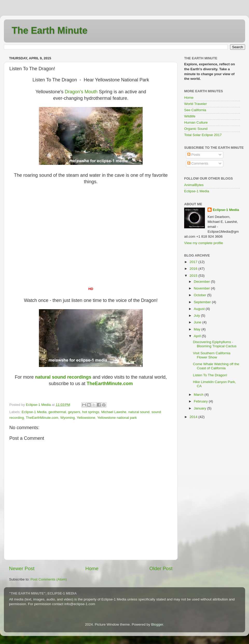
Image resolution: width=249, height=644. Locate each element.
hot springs (91, 412)
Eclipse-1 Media (34, 412)
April (198, 336)
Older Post (161, 568)
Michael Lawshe (114, 412)
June (198, 322)
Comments (198, 163)
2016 (194, 269)
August (200, 309)
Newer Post (22, 568)
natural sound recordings (63, 377)
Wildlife (190, 116)
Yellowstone (86, 418)
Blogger (157, 624)
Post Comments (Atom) (49, 579)
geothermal (57, 412)
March (199, 395)
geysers (74, 412)
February (201, 401)
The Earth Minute (50, 30)
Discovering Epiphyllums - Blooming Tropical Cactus (215, 344)
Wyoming (67, 418)
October (200, 295)
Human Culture (196, 122)
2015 (194, 276)
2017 (194, 262)
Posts (194, 155)
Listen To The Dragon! (210, 375)
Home (92, 568)
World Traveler (196, 104)
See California (195, 110)
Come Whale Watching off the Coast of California (216, 366)
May (198, 329)
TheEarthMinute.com (42, 418)
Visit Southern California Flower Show (212, 355)
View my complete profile (204, 243)
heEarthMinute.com (110, 384)
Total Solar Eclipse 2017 (203, 135)
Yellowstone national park (117, 418)
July (197, 316)
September (203, 302)
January (200, 408)
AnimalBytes (194, 185)
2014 (194, 417)
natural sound (139, 412)
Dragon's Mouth (81, 92)
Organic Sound (196, 129)
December (202, 282)
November (202, 288)
